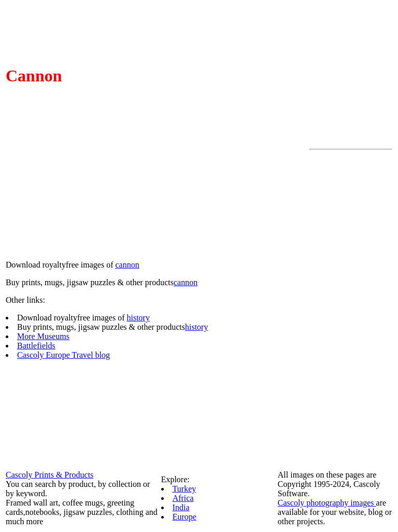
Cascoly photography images (327, 503)
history (138, 318)
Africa (183, 498)
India (181, 507)
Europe (184, 517)
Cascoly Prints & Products (49, 475)
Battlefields (36, 346)
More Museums (43, 336)
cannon (127, 265)
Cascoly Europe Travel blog (63, 355)
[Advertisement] (351, 310)
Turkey (184, 489)
